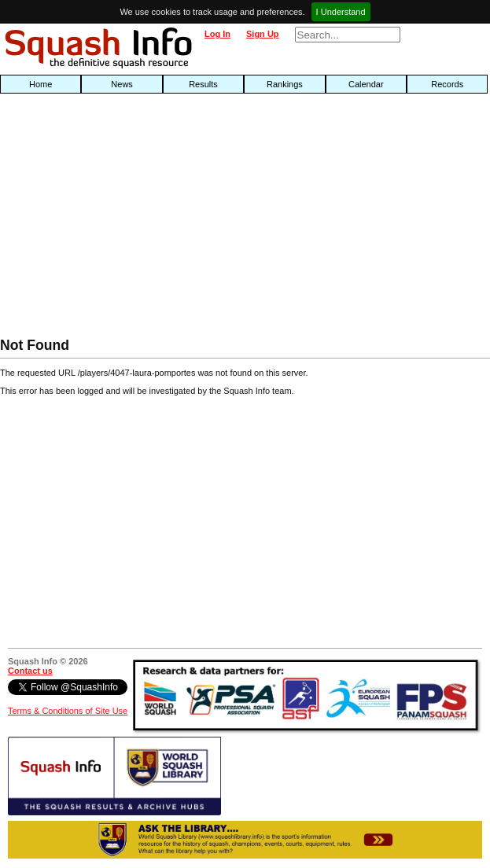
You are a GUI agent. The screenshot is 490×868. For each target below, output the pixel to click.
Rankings (285, 84)
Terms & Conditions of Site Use (68, 711)
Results (203, 84)
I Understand (341, 12)
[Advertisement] (157, 219)
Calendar (366, 84)
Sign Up (263, 34)
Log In (217, 34)
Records (447, 84)
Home (41, 84)
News (122, 84)
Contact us (30, 671)
